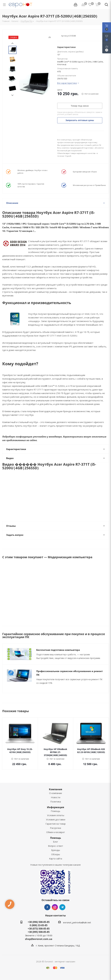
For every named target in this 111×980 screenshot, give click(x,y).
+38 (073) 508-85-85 (39, 929)
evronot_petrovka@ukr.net (77, 922)
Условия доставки (56, 819)
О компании (55, 793)
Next (12, 95)
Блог (55, 842)
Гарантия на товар (56, 824)
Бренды (56, 850)
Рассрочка (55, 828)
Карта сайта (56, 858)
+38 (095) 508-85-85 (39, 932)
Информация (55, 807)
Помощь (55, 811)
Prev (12, 43)
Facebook (47, 907)
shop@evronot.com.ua (39, 939)
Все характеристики (67, 83)
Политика (56, 802)
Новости (56, 797)
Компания (55, 789)
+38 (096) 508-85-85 (39, 922)
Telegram (62, 907)
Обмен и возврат (56, 832)
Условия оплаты (56, 815)
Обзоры (56, 854)
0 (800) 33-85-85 (39, 925)
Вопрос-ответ (56, 846)
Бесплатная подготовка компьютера (58, 650)
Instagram (55, 907)
